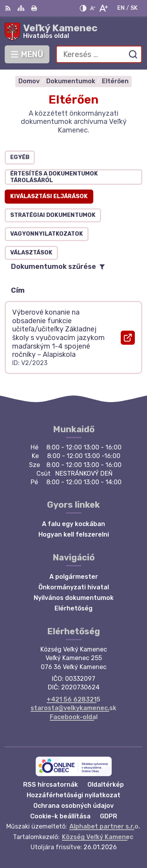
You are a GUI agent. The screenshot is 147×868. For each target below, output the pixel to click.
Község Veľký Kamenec (98, 837)
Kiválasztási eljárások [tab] (49, 196)
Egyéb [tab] (20, 157)
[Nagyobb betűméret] (103, 8)
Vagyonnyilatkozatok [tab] (47, 234)
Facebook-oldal (74, 717)
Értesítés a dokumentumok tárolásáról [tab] (54, 177)
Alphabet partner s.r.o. (105, 826)
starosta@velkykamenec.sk (73, 708)
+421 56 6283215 (73, 699)
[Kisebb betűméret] (93, 8)
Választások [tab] (31, 253)
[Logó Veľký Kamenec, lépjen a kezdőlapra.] (73, 32)
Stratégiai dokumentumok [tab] (53, 215)
